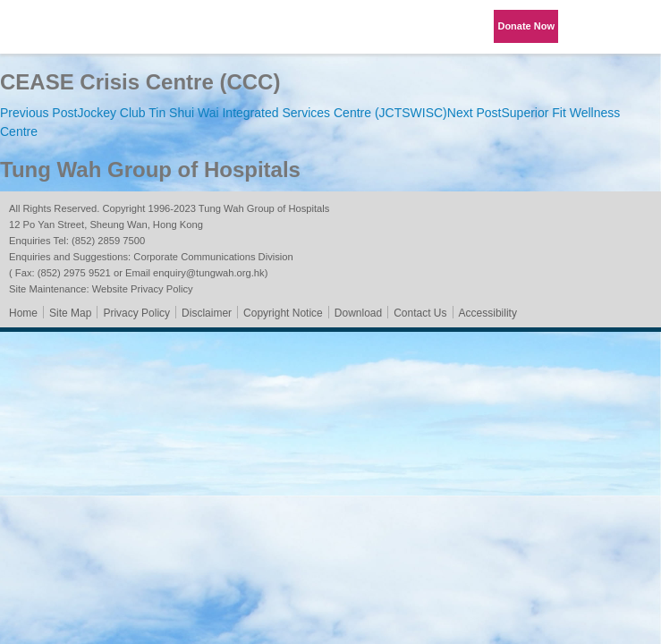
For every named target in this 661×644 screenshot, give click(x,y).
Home (23, 313)
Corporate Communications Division (213, 257)
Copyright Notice (283, 313)
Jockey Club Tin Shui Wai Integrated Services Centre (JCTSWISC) (224, 113)
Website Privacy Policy (143, 289)
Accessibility (488, 313)
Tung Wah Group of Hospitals (64, 33)
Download (358, 313)
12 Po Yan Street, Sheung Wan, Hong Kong (106, 225)
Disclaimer (207, 313)
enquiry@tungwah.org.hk (209, 273)
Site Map (70, 313)
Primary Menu (634, 27)
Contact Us (420, 313)
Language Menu (589, 27)
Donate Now (526, 26)
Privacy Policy (136, 313)
